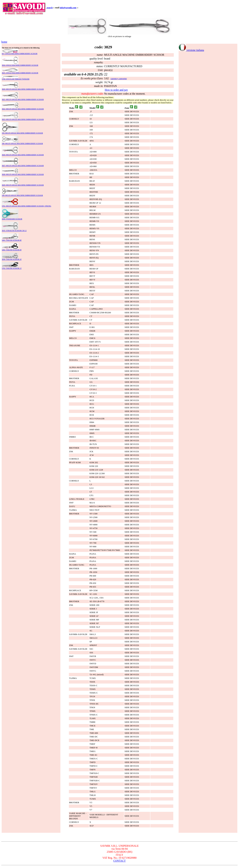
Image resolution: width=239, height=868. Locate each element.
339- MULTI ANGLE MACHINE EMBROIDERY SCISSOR (22, 133)
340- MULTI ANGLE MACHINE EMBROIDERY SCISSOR (22, 144)
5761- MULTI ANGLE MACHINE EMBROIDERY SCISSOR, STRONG (26, 206)
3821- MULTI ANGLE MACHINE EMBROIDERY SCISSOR (23, 99)
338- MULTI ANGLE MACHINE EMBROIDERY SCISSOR (22, 195)
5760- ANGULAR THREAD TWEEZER (16, 79)
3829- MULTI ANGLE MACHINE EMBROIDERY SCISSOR (23, 185)
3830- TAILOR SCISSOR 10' (12, 259)
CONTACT (119, 861)
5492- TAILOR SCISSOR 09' (12, 250)
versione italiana (191, 50)
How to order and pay (116, 90)
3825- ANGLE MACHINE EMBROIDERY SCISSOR (20, 73)
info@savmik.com (68, 8)
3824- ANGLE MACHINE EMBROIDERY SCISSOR (20, 65)
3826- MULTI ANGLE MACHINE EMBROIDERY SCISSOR (23, 155)
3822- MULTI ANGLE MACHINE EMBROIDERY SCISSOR (23, 109)
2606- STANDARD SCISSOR (12, 219)
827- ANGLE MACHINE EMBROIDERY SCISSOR (20, 54)
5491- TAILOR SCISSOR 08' (12, 240)
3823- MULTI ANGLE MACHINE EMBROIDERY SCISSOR (23, 119)
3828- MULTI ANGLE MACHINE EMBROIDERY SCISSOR (23, 174)
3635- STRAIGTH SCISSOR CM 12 (14, 231)
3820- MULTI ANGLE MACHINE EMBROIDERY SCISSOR (23, 89)
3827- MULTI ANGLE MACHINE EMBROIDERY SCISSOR (23, 166)
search (50, 8)
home (4, 42)
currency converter (119, 79)
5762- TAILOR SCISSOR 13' (12, 268)
